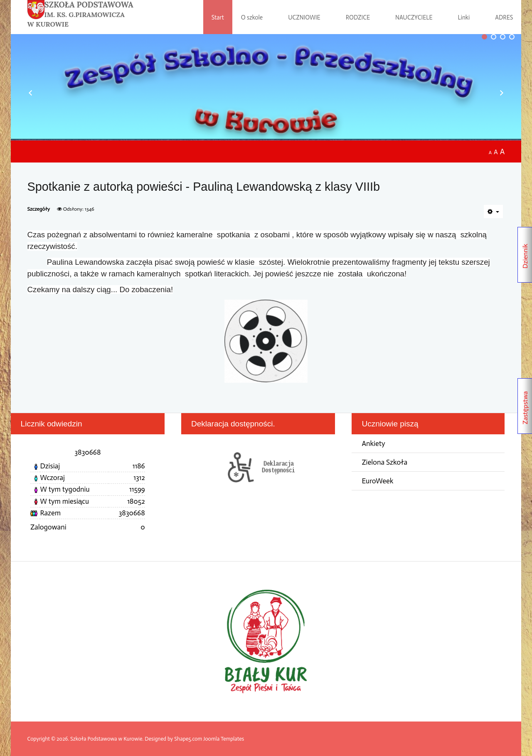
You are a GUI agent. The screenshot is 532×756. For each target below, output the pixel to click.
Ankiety (373, 444)
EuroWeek (377, 481)
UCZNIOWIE (304, 17)
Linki (464, 17)
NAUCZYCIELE (414, 17)
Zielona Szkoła (384, 462)
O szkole (252, 17)
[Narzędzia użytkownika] (494, 212)
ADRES (504, 17)
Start (218, 17)
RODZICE (358, 17)
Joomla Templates (224, 739)
